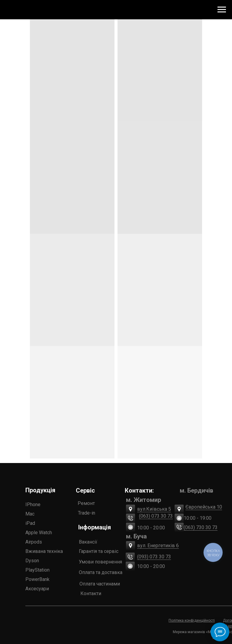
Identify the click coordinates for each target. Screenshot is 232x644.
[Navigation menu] (222, 10)
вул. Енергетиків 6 (158, 546)
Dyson (32, 561)
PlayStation (37, 570)
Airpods (34, 542)
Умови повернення (100, 562)
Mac (30, 514)
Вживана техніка (44, 551)
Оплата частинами (100, 584)
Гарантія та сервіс (99, 551)
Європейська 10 (204, 507)
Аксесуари (37, 589)
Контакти (91, 593)
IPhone (33, 504)
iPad (30, 523)
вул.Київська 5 (154, 509)
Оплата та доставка (101, 572)
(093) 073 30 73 (154, 557)
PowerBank (37, 579)
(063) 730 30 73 (201, 527)
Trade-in (87, 513)
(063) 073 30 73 (156, 516)
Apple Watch (39, 533)
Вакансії (88, 542)
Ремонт (86, 503)
